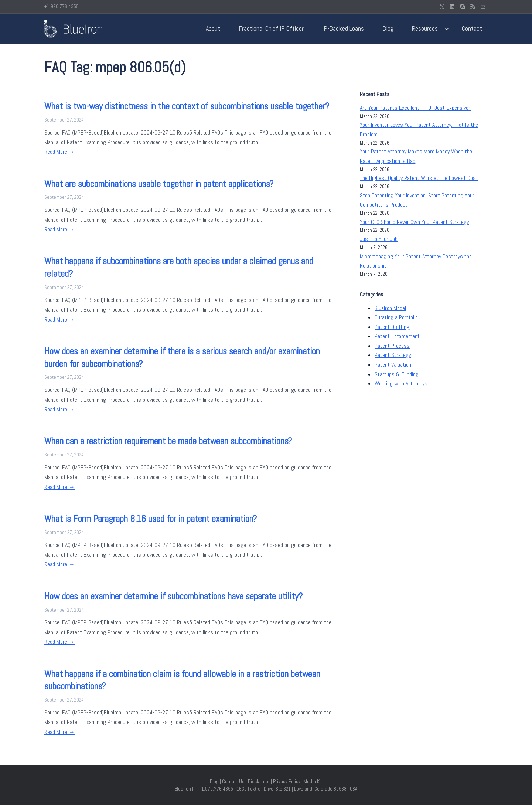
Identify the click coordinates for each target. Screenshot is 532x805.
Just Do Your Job (379, 239)
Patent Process (392, 346)
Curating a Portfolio (396, 317)
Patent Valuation (393, 365)
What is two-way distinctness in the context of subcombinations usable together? (187, 106)
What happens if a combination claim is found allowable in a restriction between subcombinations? (182, 680)
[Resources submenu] (447, 29)
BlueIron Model (390, 308)
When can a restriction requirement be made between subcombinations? (168, 441)
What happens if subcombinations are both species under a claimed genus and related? (179, 267)
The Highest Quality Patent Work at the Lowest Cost (419, 178)
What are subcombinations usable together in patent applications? (159, 184)
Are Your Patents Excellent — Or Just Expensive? (415, 108)
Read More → (59, 152)
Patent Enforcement (397, 336)
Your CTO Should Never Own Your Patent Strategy (414, 222)
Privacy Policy (287, 781)
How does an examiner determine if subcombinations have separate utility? (173, 596)
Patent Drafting (392, 327)
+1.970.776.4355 (62, 6)
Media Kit (313, 781)
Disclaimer (259, 781)
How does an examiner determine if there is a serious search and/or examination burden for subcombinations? (182, 358)
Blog (214, 781)
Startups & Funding (397, 374)
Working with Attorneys (401, 383)
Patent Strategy (393, 355)
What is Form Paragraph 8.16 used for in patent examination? (151, 519)
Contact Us (233, 781)
